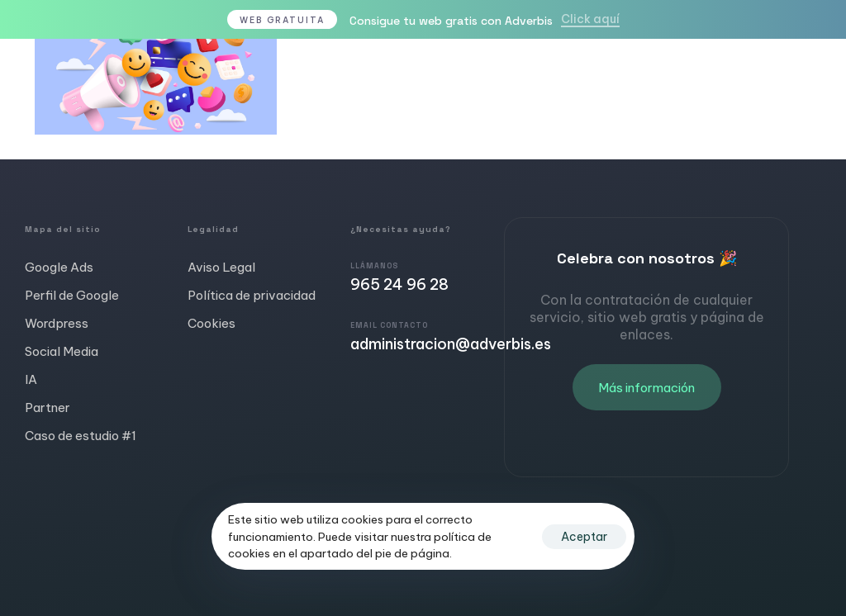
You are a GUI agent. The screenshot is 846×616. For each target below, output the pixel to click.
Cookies (211, 323)
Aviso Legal (221, 267)
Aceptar (584, 537)
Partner (48, 408)
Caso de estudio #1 (81, 436)
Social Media (62, 351)
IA (31, 379)
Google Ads (59, 267)
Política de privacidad (252, 295)
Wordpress (57, 323)
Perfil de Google (72, 295)
